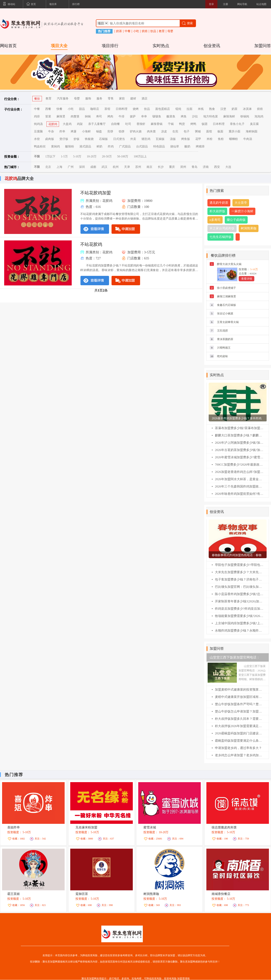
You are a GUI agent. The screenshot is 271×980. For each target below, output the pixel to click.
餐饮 (37, 99)
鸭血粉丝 (40, 146)
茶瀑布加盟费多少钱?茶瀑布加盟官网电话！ (239, 428)
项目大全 (59, 46)
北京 (48, 167)
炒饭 (77, 139)
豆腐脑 (38, 131)
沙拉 (195, 116)
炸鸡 (111, 146)
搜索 (187, 23)
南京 (149, 167)
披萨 (133, 116)
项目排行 (110, 46)
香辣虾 (141, 124)
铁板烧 (89, 139)
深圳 (82, 167)
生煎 (175, 131)
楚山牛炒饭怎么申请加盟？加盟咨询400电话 (239, 711)
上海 (59, 167)
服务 (99, 99)
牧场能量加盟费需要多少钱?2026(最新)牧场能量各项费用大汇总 (239, 616)
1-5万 (64, 156)
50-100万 (123, 156)
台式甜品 (142, 146)
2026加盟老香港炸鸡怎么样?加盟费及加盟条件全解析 (239, 472)
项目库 (53, 4)
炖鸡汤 (38, 124)
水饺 (37, 139)
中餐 (128, 31)
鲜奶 (99, 146)
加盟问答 (263, 46)
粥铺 (198, 131)
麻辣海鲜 (229, 116)
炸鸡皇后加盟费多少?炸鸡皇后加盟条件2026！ (239, 609)
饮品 (153, 31)
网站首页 (8, 46)
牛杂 (51, 131)
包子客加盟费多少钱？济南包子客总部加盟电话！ (239, 579)
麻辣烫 (61, 116)
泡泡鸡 (259, 116)
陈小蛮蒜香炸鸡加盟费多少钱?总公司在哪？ (239, 594)
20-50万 (107, 156)
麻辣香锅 (157, 124)
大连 (228, 167)
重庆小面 (235, 131)
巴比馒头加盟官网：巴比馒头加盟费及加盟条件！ (239, 587)
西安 (217, 167)
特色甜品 (159, 146)
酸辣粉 (70, 146)
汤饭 (173, 139)
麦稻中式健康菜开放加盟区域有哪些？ (239, 697)
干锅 (171, 124)
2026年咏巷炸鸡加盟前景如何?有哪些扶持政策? (239, 494)
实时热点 (161, 46)
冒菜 (48, 116)
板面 (220, 131)
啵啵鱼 (157, 116)
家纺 (122, 99)
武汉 (104, 167)
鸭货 (182, 124)
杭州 (116, 167)
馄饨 (178, 109)
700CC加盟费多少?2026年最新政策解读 (239, 465)
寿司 (99, 116)
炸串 (62, 131)
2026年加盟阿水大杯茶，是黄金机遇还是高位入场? (239, 479)
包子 (187, 131)
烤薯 (74, 131)
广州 (71, 167)
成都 (93, 167)
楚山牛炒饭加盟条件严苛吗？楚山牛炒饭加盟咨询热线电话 (239, 704)
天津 (127, 167)
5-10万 (77, 156)
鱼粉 (221, 139)
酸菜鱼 (171, 116)
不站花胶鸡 (91, 244)
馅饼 (122, 131)
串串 (144, 116)
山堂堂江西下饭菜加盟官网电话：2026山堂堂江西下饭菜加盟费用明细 (236, 659)
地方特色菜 (211, 116)
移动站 (9, 4)
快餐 (59, 109)
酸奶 (187, 146)
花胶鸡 (53, 124)
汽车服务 (63, 99)
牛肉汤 (248, 139)
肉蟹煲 (75, 116)
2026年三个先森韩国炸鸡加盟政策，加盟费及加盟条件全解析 (239, 486)
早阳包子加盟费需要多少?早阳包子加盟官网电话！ (239, 565)
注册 (226, 4)
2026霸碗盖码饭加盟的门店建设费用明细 (239, 733)
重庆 (172, 167)
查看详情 (247, 279)
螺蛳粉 (233, 139)
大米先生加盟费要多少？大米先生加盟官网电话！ (239, 572)
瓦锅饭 (160, 139)
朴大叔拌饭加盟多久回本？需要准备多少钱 (239, 719)
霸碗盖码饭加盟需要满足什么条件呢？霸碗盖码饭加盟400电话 (239, 741)
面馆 (209, 131)
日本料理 (219, 124)
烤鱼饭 (186, 139)
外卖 (133, 139)
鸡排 (37, 116)
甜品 (82, 109)
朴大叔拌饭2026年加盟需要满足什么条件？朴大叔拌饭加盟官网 (239, 726)
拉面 (189, 109)
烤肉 (110, 116)
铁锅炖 (245, 116)
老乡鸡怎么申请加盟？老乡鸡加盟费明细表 (239, 755)
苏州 (138, 167)
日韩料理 (122, 109)
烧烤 (136, 109)
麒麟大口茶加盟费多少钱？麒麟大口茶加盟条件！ (239, 435)
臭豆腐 (254, 124)
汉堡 (223, 109)
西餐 (48, 109)
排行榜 (76, 4)
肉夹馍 (151, 131)
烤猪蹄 (200, 146)
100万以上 (140, 156)
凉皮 (164, 131)
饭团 (205, 124)
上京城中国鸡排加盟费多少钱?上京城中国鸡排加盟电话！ (239, 623)
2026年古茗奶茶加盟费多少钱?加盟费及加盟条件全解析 (239, 450)
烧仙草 (175, 146)
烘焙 (145, 31)
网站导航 (242, 4)
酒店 (144, 99)
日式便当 (119, 139)
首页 (31, 4)
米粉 (210, 139)
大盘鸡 (67, 124)
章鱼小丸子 (237, 124)
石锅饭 (103, 139)
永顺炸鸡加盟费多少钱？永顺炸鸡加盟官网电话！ (239, 631)
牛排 (122, 116)
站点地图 (261, 4)
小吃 (136, 31)
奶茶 (119, 31)
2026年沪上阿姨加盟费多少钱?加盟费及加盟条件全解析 (239, 443)
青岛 (194, 167)
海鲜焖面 (252, 131)
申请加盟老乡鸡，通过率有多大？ (238, 748)
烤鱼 (184, 116)
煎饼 (110, 131)
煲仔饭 (64, 139)
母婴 (170, 31)
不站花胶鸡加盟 (96, 193)
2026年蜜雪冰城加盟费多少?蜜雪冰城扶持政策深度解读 (239, 457)
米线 (201, 109)
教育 (162, 31)
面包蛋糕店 (163, 109)
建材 (133, 99)
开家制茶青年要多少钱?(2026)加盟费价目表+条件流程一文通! (239, 601)
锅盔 (99, 131)
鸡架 (80, 124)
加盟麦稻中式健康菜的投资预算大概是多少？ (239, 690)
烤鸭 (193, 124)
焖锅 (88, 116)
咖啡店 (95, 109)
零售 (111, 99)
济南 (206, 167)
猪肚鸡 (146, 139)
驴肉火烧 (136, 131)
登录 (211, 4)
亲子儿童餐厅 (97, 124)
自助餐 (115, 124)
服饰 (88, 99)
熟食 (212, 109)
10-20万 (92, 156)
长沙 (161, 167)
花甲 (198, 139)
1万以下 (50, 156)
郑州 (183, 167)
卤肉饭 (50, 139)
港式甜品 (85, 146)
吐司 (128, 124)
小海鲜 (86, 131)
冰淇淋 (247, 109)
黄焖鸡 (55, 146)
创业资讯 (212, 46)
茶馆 (107, 109)
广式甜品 (125, 146)
